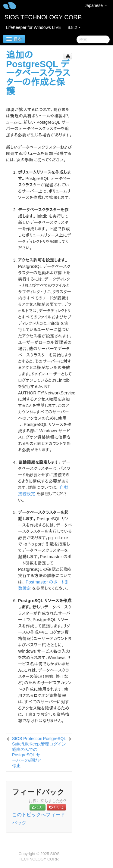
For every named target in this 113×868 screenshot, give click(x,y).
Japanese (96, 5)
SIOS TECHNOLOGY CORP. (44, 17)
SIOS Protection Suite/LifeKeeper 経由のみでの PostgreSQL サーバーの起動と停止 (28, 752)
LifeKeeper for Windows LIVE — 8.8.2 (43, 27)
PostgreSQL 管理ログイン (53, 741)
